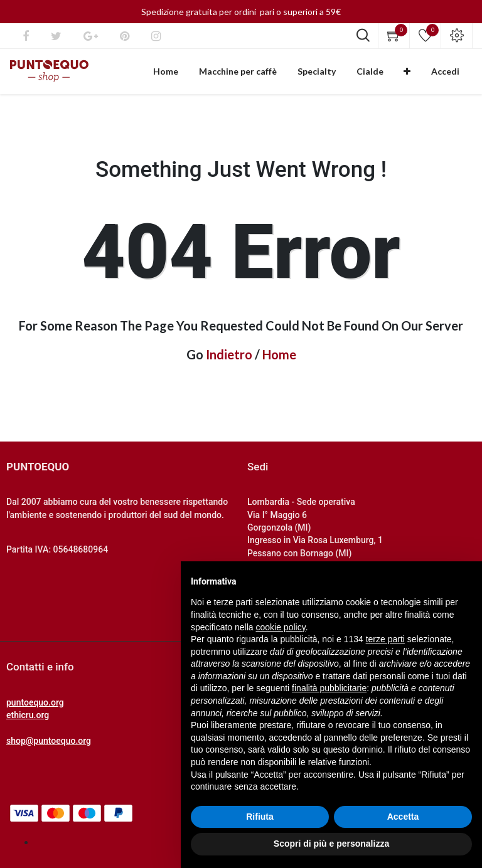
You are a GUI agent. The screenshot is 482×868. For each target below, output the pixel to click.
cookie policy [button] (281, 627)
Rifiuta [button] (260, 817)
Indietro (229, 359)
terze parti (385, 639)
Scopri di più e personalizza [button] (331, 844)
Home (279, 359)
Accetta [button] (403, 817)
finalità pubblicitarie (329, 688)
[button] (418, 74)
